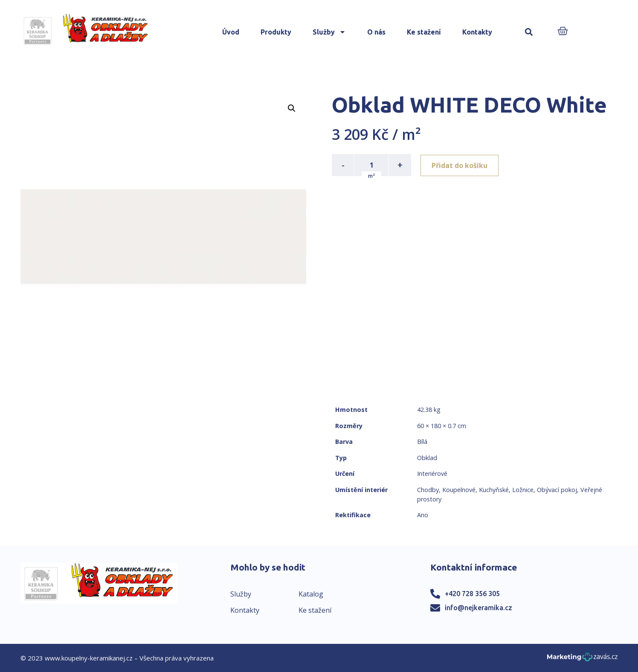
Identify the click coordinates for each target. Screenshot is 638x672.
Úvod (231, 32)
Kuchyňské (494, 490)
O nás (376, 32)
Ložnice (523, 490)
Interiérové (432, 474)
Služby (329, 32)
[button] (529, 32)
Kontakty (477, 32)
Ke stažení (424, 32)
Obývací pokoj (557, 490)
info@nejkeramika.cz (478, 608)
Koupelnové (459, 490)
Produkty (276, 32)
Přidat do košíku (460, 165)
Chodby (428, 490)
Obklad (427, 458)
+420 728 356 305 (472, 594)
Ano (423, 515)
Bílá (422, 442)
